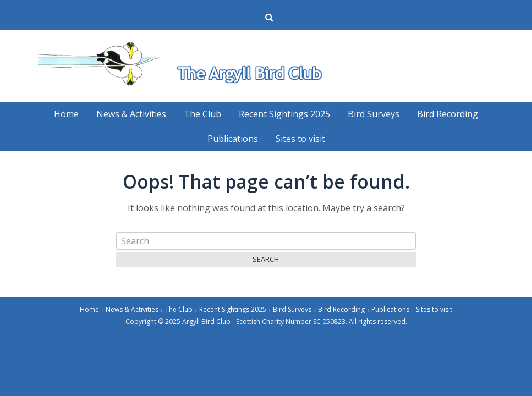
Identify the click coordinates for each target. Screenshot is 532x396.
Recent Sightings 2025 (284, 114)
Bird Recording (448, 114)
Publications (233, 139)
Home (66, 114)
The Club (202, 114)
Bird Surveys (374, 114)
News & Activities (131, 114)
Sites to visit (300, 139)
